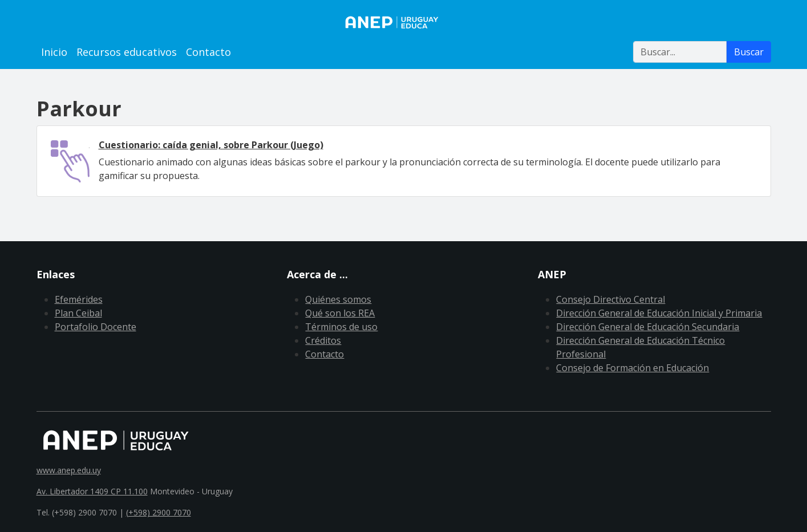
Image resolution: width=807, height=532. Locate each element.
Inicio (54, 52)
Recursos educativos (127, 52)
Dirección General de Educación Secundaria (648, 327)
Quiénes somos (338, 299)
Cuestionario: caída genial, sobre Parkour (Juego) (211, 145)
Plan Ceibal (78, 313)
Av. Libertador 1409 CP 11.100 (92, 491)
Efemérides (79, 299)
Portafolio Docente (96, 327)
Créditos (323, 340)
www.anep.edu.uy (69, 470)
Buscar (749, 52)
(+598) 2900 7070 (159, 512)
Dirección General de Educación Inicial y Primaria (659, 313)
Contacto (208, 52)
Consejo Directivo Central (611, 299)
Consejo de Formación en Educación (632, 368)
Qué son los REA (340, 313)
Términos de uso (341, 327)
